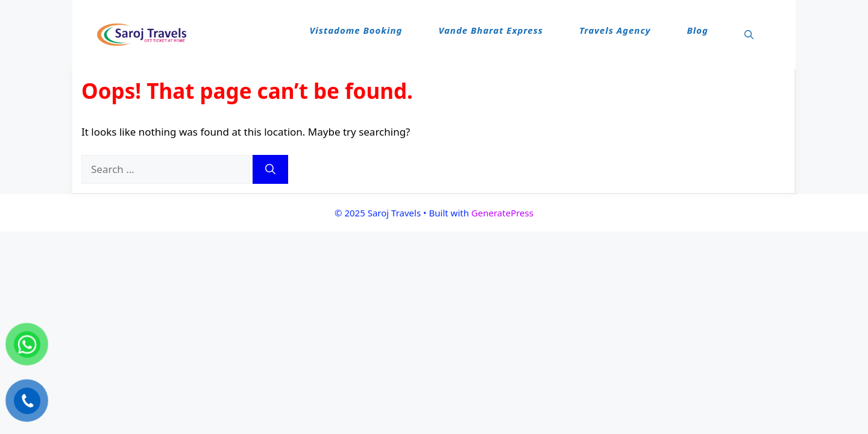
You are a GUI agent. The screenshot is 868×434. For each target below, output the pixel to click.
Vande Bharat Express (491, 30)
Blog (697, 30)
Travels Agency (615, 30)
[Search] (270, 169)
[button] (749, 35)
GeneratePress (502, 213)
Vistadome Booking (356, 30)
